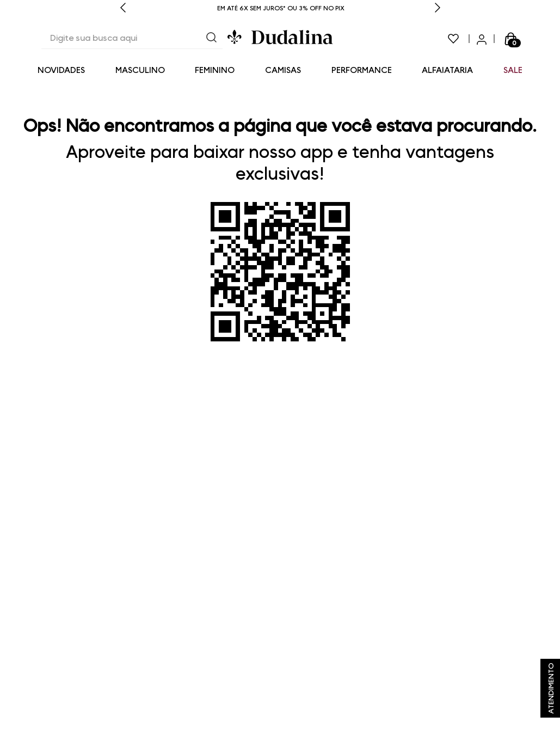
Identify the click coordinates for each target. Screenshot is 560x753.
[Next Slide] (438, 9)
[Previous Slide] (123, 9)
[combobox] (132, 39)
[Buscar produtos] (212, 38)
